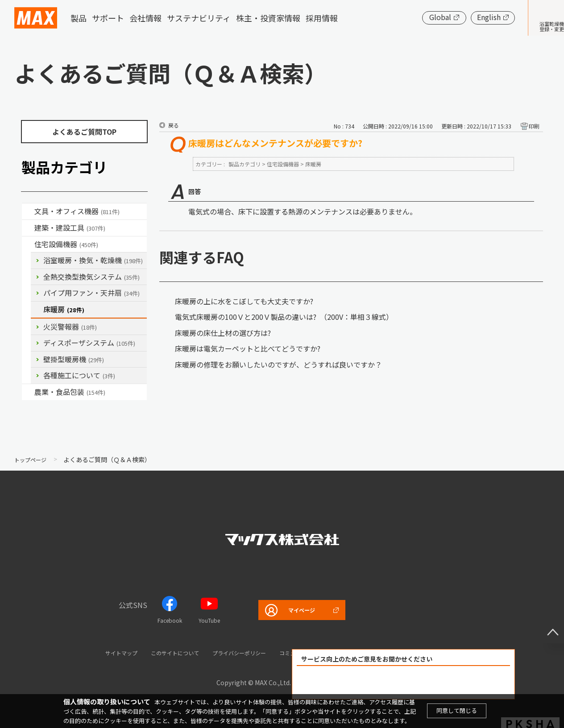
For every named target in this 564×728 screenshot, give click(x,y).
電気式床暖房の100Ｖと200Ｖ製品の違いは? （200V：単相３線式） (284, 317)
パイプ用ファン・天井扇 (91, 293)
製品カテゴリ (245, 164)
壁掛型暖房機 (74, 359)
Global (413, 17)
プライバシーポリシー (236, 652)
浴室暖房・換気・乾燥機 (93, 260)
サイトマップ (95, 652)
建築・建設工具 (70, 227)
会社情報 (145, 18)
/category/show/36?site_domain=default (28, 244)
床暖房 (64, 309)
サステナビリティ (199, 18)
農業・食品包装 (70, 392)
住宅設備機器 (66, 244)
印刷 (534, 126)
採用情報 (322, 18)
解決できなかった (455, 683)
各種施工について (79, 375)
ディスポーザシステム (89, 343)
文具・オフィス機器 (77, 211)
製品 (79, 18)
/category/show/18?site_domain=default (28, 228)
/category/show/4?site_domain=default (28, 211)
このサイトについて (159, 652)
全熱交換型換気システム (91, 277)
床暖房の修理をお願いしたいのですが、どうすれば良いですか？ (278, 364)
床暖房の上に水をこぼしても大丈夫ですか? (244, 301)
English (462, 17)
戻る (174, 125)
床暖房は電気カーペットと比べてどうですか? (248, 348)
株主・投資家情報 (268, 18)
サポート (108, 18)
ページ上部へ (546, 625)
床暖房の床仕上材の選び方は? (223, 333)
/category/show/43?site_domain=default (28, 392)
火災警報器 (70, 327)
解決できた (352, 683)
